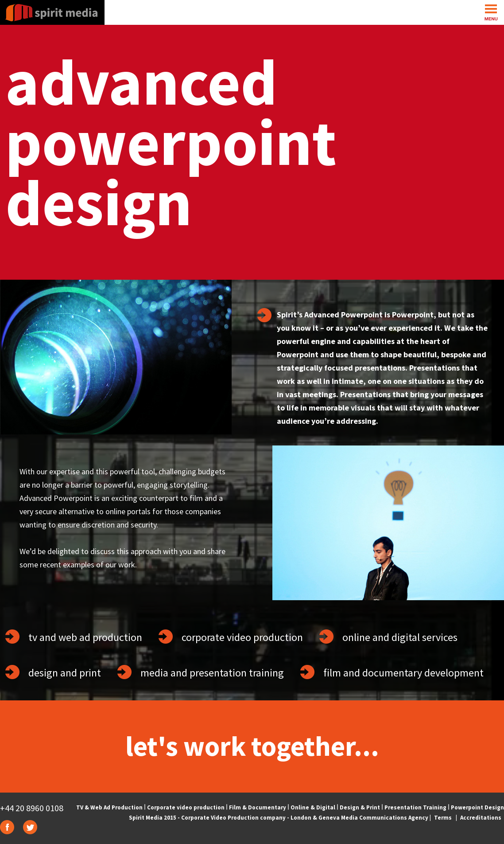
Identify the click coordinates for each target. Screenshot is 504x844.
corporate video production (242, 637)
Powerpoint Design (477, 807)
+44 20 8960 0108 (32, 808)
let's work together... (252, 746)
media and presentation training (212, 673)
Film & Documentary (258, 807)
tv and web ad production (85, 637)
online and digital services (400, 637)
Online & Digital (313, 807)
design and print (65, 673)
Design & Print (360, 807)
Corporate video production (186, 807)
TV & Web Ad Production (109, 807)
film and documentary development (403, 673)
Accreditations (481, 818)
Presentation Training (415, 807)
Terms (443, 818)
